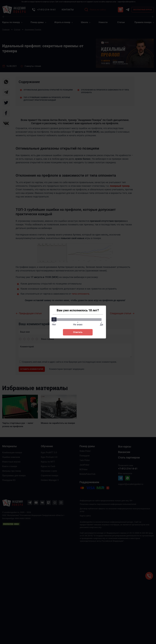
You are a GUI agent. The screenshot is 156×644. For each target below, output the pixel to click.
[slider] (54, 319)
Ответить (78, 332)
